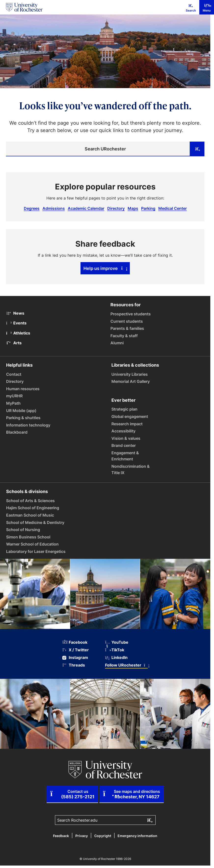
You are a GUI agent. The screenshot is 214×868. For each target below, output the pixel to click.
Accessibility (123, 431)
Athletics (18, 333)
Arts (14, 343)
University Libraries (130, 374)
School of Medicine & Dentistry (35, 522)
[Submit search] (197, 149)
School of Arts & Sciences (30, 501)
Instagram (75, 658)
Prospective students (131, 314)
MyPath (13, 403)
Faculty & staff (124, 336)
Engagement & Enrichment (125, 456)
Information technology (28, 425)
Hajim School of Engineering (33, 508)
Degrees (32, 208)
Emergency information (137, 836)
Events (16, 323)
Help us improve (105, 268)
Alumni (117, 343)
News (15, 313)
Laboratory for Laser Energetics (36, 551)
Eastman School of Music (30, 515)
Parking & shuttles (23, 418)
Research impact (127, 424)
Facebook (75, 642)
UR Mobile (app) (21, 411)
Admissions (54, 208)
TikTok (115, 650)
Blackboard (17, 432)
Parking (148, 208)
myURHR (14, 396)
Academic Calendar (86, 208)
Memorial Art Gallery (131, 381)
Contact (14, 374)
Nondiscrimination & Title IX (131, 469)
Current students (127, 321)
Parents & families (127, 328)
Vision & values (126, 438)
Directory (116, 208)
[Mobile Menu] (207, 7)
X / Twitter (76, 650)
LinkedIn (116, 658)
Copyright (103, 836)
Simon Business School (28, 537)
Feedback (61, 836)
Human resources (23, 389)
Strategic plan (124, 409)
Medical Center (173, 208)
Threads (74, 665)
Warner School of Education (32, 544)
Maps (133, 208)
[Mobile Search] (191, 7)
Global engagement (130, 416)
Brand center (124, 445)
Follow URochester (126, 665)
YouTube (117, 642)
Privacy (82, 836)
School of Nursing (23, 530)
